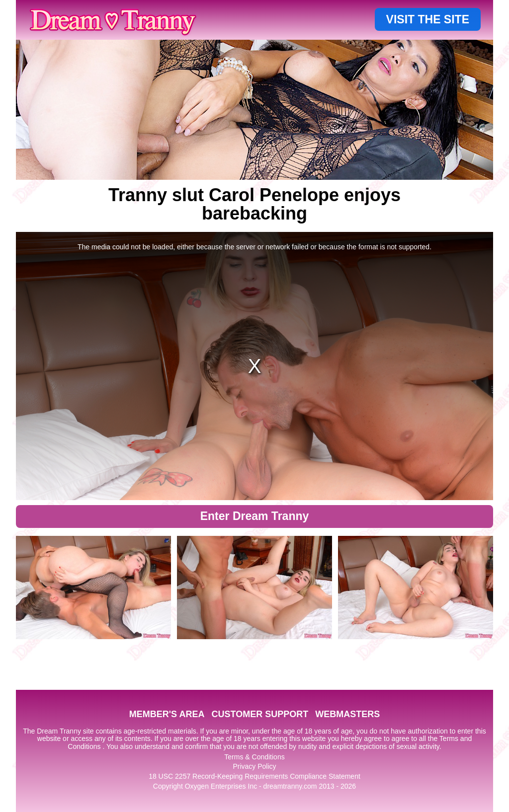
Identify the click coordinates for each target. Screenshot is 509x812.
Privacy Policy (254, 766)
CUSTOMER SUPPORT (260, 714)
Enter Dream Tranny (255, 516)
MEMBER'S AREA (167, 714)
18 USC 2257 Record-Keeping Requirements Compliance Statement (254, 776)
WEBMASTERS (347, 714)
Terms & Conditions (254, 757)
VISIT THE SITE (428, 19)
